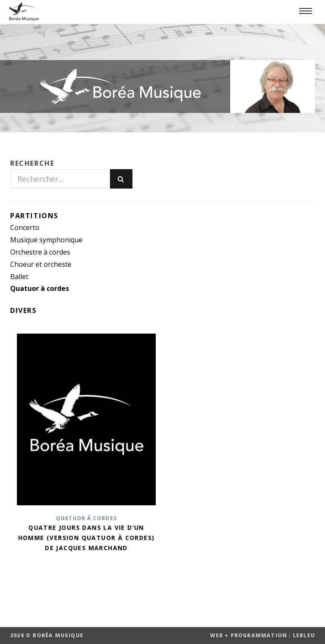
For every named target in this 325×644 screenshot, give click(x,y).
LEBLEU (304, 635)
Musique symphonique (46, 240)
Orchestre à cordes (40, 252)
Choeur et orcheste (41, 264)
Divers (23, 310)
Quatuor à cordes (40, 288)
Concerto (25, 227)
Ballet (19, 277)
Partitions (34, 216)
